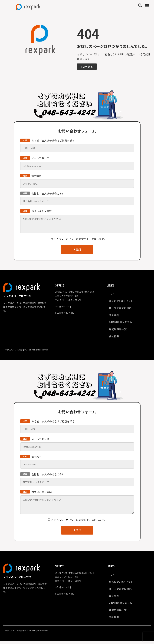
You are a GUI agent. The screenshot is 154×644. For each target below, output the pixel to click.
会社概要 (115, 338)
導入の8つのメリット (122, 301)
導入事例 (115, 316)
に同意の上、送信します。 (79, 239)
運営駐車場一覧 (119, 330)
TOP (112, 294)
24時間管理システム (121, 323)
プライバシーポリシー (63, 239)
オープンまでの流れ (121, 308)
